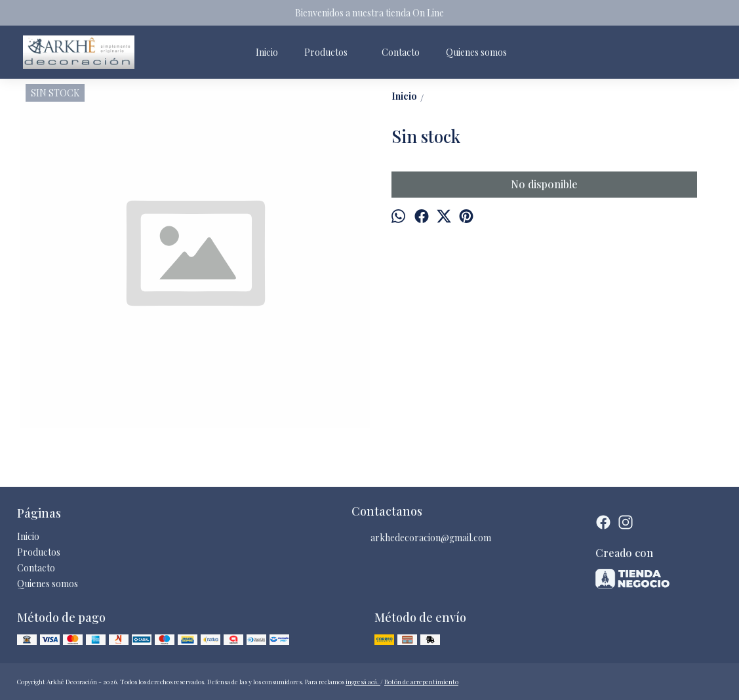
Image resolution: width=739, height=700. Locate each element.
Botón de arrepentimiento (421, 682)
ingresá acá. (363, 682)
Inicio (267, 52)
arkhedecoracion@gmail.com (421, 538)
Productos (332, 52)
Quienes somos (476, 52)
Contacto (401, 52)
